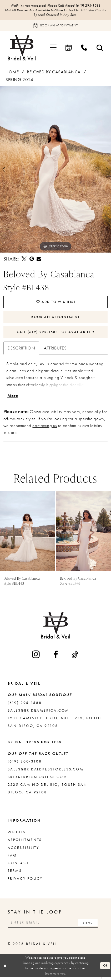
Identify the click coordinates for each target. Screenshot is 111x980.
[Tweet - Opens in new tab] (24, 259)
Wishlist (17, 834)
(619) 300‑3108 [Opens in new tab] (25, 764)
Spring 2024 (19, 80)
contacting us (45, 428)
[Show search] (100, 48)
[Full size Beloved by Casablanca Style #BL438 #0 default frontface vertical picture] (55, 170)
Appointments (25, 842)
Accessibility (23, 850)
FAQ (12, 858)
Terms (15, 873)
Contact (18, 865)
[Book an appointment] (55, 26)
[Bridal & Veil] (22, 48)
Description (21, 350)
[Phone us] (84, 48)
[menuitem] (53, 48)
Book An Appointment (56, 318)
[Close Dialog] (5, 969)
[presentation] (28, 533)
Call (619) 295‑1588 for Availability (56, 334)
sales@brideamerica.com (38, 713)
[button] (53, 48)
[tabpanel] (55, 170)
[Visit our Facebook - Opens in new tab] (56, 657)
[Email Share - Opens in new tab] (39, 259)
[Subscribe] (91, 925)
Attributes (55, 350)
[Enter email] (54, 925)
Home (12, 72)
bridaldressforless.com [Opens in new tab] (37, 779)
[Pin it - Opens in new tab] (32, 259)
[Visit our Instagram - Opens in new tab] (36, 657)
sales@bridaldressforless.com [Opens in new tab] (46, 772)
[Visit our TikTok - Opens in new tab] (75, 657)
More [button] (13, 398)
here (62, 976)
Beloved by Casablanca (54, 72)
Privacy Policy (25, 881)
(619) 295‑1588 (90, 5)
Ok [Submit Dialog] (105, 968)
